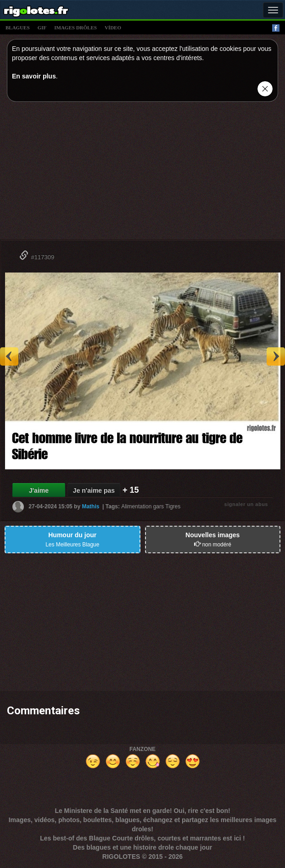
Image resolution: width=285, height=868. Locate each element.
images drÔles (75, 28)
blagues (18, 28)
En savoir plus (34, 76)
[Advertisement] (142, 173)
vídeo (113, 28)
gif (42, 28)
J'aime (39, 490)
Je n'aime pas (94, 490)
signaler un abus (246, 504)
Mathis (90, 506)
